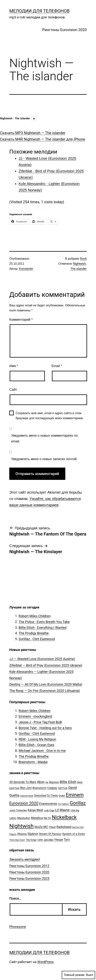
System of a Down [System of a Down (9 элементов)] (74, 834)
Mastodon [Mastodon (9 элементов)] (24, 818)
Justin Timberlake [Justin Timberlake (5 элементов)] (18, 810)
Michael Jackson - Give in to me (42, 751)
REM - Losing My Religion (37, 739)
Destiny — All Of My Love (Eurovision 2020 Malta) (46, 684)
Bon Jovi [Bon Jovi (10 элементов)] (26, 788)
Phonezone (18, 927)
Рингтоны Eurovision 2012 (29, 866)
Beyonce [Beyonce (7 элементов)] (54, 782)
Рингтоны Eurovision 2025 (29, 878)
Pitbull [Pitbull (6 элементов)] (52, 827)
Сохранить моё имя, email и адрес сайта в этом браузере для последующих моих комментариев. (50, 416)
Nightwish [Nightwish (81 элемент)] (21, 826)
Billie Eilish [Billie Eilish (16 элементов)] (68, 782)
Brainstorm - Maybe (33, 762)
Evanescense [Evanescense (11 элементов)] (48, 804)
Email (57, 366)
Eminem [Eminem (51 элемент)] (75, 795)
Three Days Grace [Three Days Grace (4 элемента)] (17, 840)
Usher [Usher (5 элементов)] (40, 840)
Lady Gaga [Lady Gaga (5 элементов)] (49, 810)
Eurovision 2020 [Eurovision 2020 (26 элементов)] (24, 803)
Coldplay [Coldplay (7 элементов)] (52, 788)
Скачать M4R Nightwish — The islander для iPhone (43, 139)
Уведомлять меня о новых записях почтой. (44, 459)
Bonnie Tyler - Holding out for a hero (45, 728)
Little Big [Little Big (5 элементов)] (75, 810)
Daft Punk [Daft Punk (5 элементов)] (63, 788)
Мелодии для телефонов (39, 11)
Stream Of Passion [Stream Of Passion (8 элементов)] (50, 834)
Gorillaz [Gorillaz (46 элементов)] (78, 803)
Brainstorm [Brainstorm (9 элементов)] (39, 788)
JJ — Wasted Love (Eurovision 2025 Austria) (42, 659)
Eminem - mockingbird (35, 716)
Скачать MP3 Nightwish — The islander (33, 133)
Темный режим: (78, 975)
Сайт (13, 390)
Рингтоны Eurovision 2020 (64, 30)
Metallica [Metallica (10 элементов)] (37, 818)
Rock (83, 259)
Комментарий (21, 320)
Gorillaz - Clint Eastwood (37, 639)
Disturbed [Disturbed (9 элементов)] (40, 796)
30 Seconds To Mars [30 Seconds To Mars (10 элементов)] (23, 782)
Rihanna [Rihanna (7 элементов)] (22, 834)
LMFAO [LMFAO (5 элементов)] (13, 818)
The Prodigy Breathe (34, 633)
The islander (79, 269)
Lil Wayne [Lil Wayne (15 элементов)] (63, 810)
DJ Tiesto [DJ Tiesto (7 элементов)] (53, 796)
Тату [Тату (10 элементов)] (67, 840)
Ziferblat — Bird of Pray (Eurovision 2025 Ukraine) (46, 665)
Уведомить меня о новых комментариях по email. (44, 438)
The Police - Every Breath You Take (44, 622)
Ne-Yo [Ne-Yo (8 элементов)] (47, 818)
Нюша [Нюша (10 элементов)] (59, 840)
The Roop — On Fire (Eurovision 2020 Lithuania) (45, 691)
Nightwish (79, 264)
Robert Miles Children (35, 616)
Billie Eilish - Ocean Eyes (36, 745)
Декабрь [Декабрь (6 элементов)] (49, 840)
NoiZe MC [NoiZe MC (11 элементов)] (41, 827)
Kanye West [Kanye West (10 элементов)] (35, 810)
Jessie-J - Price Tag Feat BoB (40, 722)
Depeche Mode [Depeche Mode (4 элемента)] (27, 796)
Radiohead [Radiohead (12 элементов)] (64, 827)
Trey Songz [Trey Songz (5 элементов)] (31, 840)
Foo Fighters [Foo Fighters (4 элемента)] (63, 804)
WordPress (45, 962)
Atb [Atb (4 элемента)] (47, 782)
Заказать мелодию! (25, 859)
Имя (14, 366)
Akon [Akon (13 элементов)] (41, 782)
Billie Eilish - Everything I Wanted (43, 628)
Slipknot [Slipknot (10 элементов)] (33, 834)
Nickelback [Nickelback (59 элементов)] (64, 817)
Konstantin (26, 269)
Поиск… (15, 898)
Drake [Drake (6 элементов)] (62, 796)
